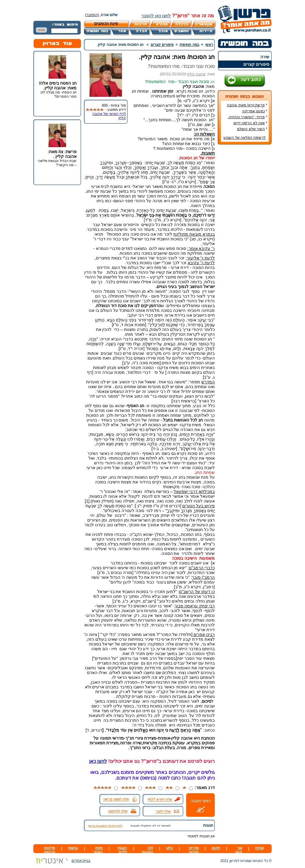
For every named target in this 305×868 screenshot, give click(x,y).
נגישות (73, 848)
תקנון (216, 848)
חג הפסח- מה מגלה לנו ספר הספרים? (59, 94)
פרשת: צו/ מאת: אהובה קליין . (62, 154)
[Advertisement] (245, 238)
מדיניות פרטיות (50, 850)
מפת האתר (98, 850)
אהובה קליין (196, 74)
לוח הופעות (147, 850)
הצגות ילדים (122, 850)
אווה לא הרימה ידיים (249, 123)
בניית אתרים (62, 861)
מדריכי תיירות (194, 850)
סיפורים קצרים (256, 64)
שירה (265, 57)
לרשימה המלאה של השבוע (245, 138)
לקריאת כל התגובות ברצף (105, 826)
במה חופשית (189, 45)
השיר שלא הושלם (251, 129)
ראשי (209, 45)
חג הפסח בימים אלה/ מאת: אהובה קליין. (58, 85)
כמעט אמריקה (253, 111)
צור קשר (238, 850)
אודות (260, 848)
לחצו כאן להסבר (156, 16)
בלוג (169, 848)
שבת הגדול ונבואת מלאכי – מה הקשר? (57, 163)
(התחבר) (92, 15)
